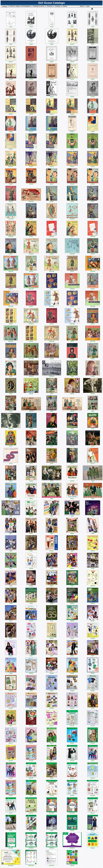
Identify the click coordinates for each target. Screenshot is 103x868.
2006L (72, 655)
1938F (93, 131)
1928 (31, 61)
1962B (72, 393)
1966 (31, 428)
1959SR (52, 376)
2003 (11, 638)
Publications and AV (39, 6)
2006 (52, 655)
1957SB (31, 358)
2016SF (93, 795)
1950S (52, 253)
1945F (93, 183)
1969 (93, 428)
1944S (72, 183)
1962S (93, 393)
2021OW (31, 865)
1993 (11, 568)
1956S (31, 341)
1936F (93, 113)
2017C (31, 812)
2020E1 (31, 847)
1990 (11, 550)
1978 (11, 480)
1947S (31, 218)
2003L (52, 638)
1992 (72, 550)
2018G (31, 830)
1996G (31, 585)
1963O (31, 411)
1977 (72, 463)
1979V (72, 480)
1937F (31, 131)
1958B (52, 358)
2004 (72, 638)
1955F (11, 323)
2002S (93, 620)
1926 (52, 44)
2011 (11, 725)
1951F (93, 253)
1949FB (52, 236)
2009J (31, 708)
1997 (72, 585)
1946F (52, 201)
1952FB (93, 271)
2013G (72, 760)
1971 (31, 445)
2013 (52, 760)
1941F (31, 166)
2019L (93, 830)
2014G (31, 777)
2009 (31, 690)
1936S (11, 131)
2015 (52, 777)
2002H (72, 620)
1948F (52, 218)
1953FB (72, 288)
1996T (52, 585)
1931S (11, 96)
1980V (31, 498)
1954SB (93, 306)
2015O (93, 777)
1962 (52, 393)
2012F (72, 742)
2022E (72, 865)
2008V (11, 690)
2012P (11, 760)
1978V (31, 480)
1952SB (31, 288)
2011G (72, 725)
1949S (72, 236)
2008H (52, 673)
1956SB (52, 341)
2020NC (72, 847)
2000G (72, 603)
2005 (31, 655)
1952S (11, 288)
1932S (52, 96)
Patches (65, 6)
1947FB (11, 218)
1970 (11, 445)
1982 (93, 498)
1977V (93, 463)
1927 (93, 44)
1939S (52, 148)
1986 (93, 515)
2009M (52, 708)
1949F (31, 236)
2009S (72, 708)
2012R (31, 760)
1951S (31, 271)
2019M (11, 847)
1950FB (31, 253)
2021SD (52, 865)
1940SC (11, 166)
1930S (31, 79)
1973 (93, 445)
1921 (72, 26)
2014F (11, 777)
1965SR (11, 428)
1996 (11, 585)
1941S (52, 166)
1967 (52, 428)
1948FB (72, 218)
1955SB (72, 323)
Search (82, 6)
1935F (52, 113)
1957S (11, 358)
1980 (93, 480)
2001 (11, 620)
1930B (93, 61)
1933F (72, 96)
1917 (11, 26)
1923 (93, 26)
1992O (93, 550)
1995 (93, 568)
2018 (11, 830)
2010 (93, 708)
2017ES (72, 812)
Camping (57, 6)
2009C (52, 690)
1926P (72, 44)
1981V (72, 498)
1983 (11, 515)
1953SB (11, 306)
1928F (52, 61)
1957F (72, 341)
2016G (52, 795)
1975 (31, 463)
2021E (93, 847)
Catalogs (4, 6)
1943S (31, 183)
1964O (72, 411)
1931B (52, 79)
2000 (52, 603)
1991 (31, 550)
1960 (72, 376)
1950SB (72, 253)
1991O (52, 550)
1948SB (11, 236)
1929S (72, 61)
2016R (72, 795)
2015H (72, 777)
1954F (31, 306)
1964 (52, 411)
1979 (52, 480)
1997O (93, 585)
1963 (11, 411)
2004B (93, 638)
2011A (31, 725)
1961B (31, 393)
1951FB (11, 271)
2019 (52, 830)
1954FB (52, 306)
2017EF (52, 812)
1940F (72, 148)
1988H (72, 533)
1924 (11, 44)
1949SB (93, 236)
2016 (31, 795)
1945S (11, 201)
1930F (11, 79)
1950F (11, 253)
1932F (31, 96)
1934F (11, 113)
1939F (31, 148)
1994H (72, 568)
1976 (52, 463)
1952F (72, 271)
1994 (52, 568)
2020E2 (52, 847)
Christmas (50, 6)
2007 (93, 655)
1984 (52, 515)
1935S (72, 113)
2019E (72, 830)
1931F (72, 79)
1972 (52, 445)
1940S (93, 148)
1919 (52, 26)
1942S (93, 166)
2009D (72, 690)
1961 (11, 393)
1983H (31, 515)
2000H (93, 603)
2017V (93, 812)
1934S (31, 113)
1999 (31, 603)
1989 (93, 533)
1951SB (52, 271)
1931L (93, 79)
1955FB (31, 323)
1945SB (31, 201)
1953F (52, 288)
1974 (11, 463)
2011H (93, 725)
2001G (31, 620)
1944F (52, 183)
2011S (31, 742)
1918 (31, 26)
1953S (93, 288)
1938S (11, 148)
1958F (72, 358)
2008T (93, 673)
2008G (31, 673)
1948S (93, 218)
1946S (72, 201)
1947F (93, 201)
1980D (11, 498)
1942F (72, 166)
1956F (93, 323)
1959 (11, 376)
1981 (52, 498)
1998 (11, 603)
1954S (72, 306)
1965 (93, 411)
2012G (93, 742)
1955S (52, 323)
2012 (52, 742)
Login (88, 6)
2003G (31, 638)
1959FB (31, 376)
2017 (11, 812)
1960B (93, 376)
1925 (31, 44)
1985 (72, 515)
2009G (93, 690)
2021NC (11, 865)
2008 (11, 673)
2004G (11, 655)
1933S (93, 96)
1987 (11, 533)
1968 (72, 428)
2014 (93, 760)
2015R (11, 795)
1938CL (72, 131)
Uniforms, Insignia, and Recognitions (20, 6)
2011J (11, 742)
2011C (52, 725)
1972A (72, 445)
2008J (72, 673)
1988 (52, 533)
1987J (31, 533)
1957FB (93, 341)
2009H (11, 708)
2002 (52, 620)
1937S (52, 131)
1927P (11, 61)
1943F (11, 183)
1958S (93, 358)
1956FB (11, 341)
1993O (31, 568)
